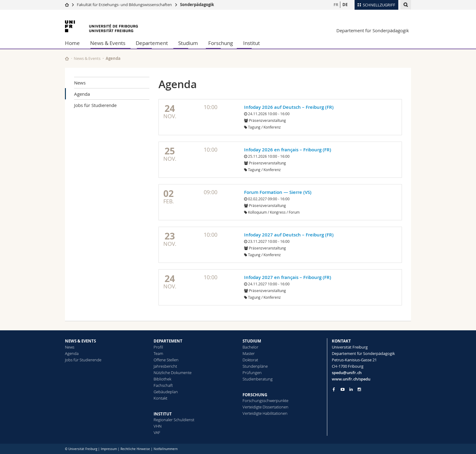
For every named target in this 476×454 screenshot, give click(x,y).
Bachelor (250, 347)
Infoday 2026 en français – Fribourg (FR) (288, 150)
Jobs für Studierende (95, 105)
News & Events (108, 43)
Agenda (82, 94)
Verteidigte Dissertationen (265, 407)
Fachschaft (163, 385)
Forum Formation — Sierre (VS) (278, 192)
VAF (157, 432)
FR (336, 5)
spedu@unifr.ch (347, 373)
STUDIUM (252, 341)
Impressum (109, 449)
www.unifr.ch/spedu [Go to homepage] (351, 379)
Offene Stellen (166, 360)
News (80, 83)
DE (345, 5)
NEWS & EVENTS (80, 341)
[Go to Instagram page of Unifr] (359, 389)
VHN (158, 426)
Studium (188, 43)
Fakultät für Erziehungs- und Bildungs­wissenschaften (124, 5)
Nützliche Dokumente (173, 373)
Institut (252, 43)
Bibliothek (162, 379)
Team (158, 353)
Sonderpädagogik (197, 5)
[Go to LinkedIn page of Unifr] (351, 389)
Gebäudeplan (166, 392)
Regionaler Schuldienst (174, 420)
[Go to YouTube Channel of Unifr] (343, 389)
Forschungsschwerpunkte (265, 401)
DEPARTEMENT (168, 341)
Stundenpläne (255, 366)
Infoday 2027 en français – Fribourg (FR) (288, 277)
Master (249, 353)
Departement (152, 43)
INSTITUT (163, 414)
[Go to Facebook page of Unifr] (334, 389)
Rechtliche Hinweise (135, 449)
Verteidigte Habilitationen (265, 413)
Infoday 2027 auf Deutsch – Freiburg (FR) (289, 235)
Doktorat (250, 360)
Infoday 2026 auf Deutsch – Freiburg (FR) (289, 107)
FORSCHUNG (255, 395)
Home (72, 43)
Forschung (221, 43)
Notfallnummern (166, 449)
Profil (158, 347)
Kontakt (160, 398)
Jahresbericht (165, 366)
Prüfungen (252, 373)
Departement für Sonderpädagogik (373, 30)
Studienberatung (258, 379)
